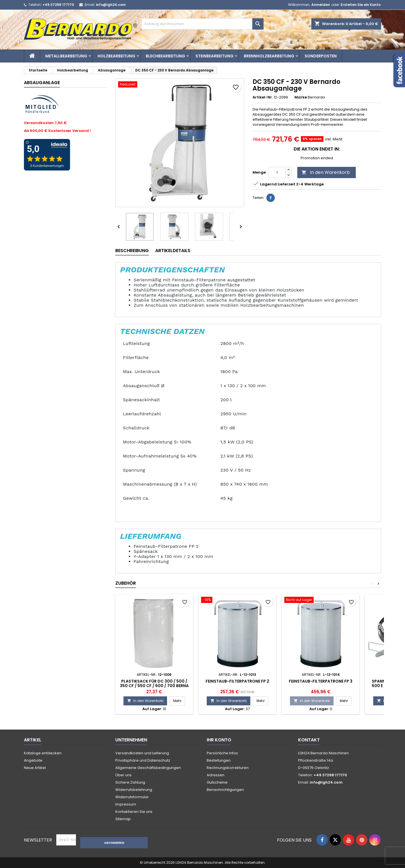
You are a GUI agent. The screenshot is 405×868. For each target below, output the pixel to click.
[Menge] (277, 172)
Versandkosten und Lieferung (142, 753)
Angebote (33, 760)
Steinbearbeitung (214, 56)
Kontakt (309, 740)
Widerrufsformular (132, 797)
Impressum (126, 804)
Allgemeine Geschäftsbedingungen (148, 768)
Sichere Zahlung (130, 782)
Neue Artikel (35, 768)
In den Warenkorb (326, 172)
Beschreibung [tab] (132, 251)
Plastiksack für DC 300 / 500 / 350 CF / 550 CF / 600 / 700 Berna (154, 683)
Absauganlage (42, 83)
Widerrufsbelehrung (134, 790)
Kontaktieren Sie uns (134, 812)
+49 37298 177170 (58, 5)
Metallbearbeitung (66, 56)
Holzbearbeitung (116, 56)
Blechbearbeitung (165, 56)
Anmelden (321, 5)
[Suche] (202, 24)
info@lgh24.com (111, 5)
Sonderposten (321, 56)
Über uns (123, 775)
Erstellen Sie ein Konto (361, 5)
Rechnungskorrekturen (228, 768)
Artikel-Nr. (263, 97)
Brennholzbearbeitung (269, 56)
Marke (301, 97)
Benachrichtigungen (225, 790)
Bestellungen (219, 760)
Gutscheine (217, 782)
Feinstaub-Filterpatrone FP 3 (321, 681)
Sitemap (123, 819)
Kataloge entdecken (43, 753)
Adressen (216, 775)
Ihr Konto (219, 740)
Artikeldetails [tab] (173, 251)
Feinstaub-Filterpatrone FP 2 (237, 681)
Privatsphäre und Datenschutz (143, 760)
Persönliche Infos (222, 753)
